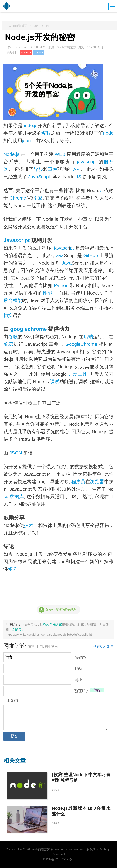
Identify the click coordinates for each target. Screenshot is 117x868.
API (77, 169)
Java (67, 263)
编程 (46, 133)
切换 (8, 315)
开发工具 (78, 374)
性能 (47, 293)
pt (72, 248)
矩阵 (13, 569)
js (101, 190)
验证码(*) (82, 691)
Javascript (17, 240)
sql (6, 497)
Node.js (11, 154)
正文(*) (12, 700)
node (108, 133)
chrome (37, 329)
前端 (8, 344)
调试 (55, 382)
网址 (78, 680)
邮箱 (78, 668)
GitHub (91, 255)
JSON (16, 453)
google (19, 329)
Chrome (18, 198)
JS (79, 177)
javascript (87, 162)
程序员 (78, 482)
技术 (29, 525)
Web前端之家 (52, 625)
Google (73, 344)
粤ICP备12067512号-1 (58, 859)
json (26, 140)
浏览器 (97, 482)
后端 (88, 337)
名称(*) (80, 657)
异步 (38, 169)
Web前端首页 (18, 26)
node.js (26, 52)
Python (61, 285)
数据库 (17, 497)
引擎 (38, 198)
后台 (8, 300)
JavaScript (39, 177)
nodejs (38, 52)
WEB (60, 154)
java (60, 255)
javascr (62, 248)
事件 (53, 169)
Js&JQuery (41, 26)
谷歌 (13, 337)
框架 (17, 300)
